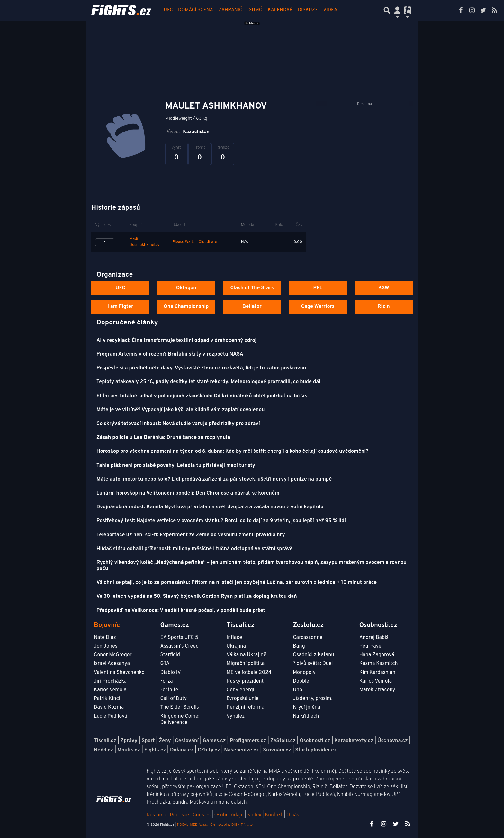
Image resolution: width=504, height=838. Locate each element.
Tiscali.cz (105, 741)
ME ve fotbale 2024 (249, 673)
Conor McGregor (113, 655)
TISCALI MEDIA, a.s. (192, 825)
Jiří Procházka (110, 681)
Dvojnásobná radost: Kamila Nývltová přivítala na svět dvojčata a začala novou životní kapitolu (210, 507)
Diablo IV (170, 673)
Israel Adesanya (112, 664)
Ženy (165, 741)
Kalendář (280, 10)
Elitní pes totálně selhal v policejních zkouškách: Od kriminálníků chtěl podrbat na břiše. (202, 396)
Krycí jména (306, 707)
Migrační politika (246, 664)
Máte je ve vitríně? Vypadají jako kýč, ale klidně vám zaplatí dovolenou (180, 410)
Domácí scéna (196, 10)
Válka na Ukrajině (247, 655)
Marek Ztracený (377, 690)
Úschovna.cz (393, 741)
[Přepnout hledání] (387, 10)
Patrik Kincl (107, 699)
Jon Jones (106, 646)
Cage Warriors (318, 307)
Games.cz (214, 741)
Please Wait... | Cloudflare (195, 242)
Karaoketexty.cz (354, 741)
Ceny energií (241, 690)
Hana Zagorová (377, 655)
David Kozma (109, 707)
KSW (384, 288)
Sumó (256, 10)
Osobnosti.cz (315, 741)
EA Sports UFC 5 (179, 638)
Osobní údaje (229, 815)
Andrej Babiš (374, 638)
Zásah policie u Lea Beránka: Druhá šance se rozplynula (163, 438)
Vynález (236, 716)
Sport (148, 741)
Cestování (187, 741)
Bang (299, 646)
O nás (293, 815)
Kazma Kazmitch (379, 664)
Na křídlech (306, 716)
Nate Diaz (105, 638)
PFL (318, 288)
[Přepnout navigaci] (397, 10)
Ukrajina (236, 646)
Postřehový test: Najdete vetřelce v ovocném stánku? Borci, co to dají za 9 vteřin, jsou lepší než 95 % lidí (221, 521)
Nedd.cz (104, 750)
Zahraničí (231, 10)
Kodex (255, 815)
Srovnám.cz (277, 750)
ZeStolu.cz (283, 741)
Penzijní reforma (246, 707)
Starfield (170, 655)
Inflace (234, 638)
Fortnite (169, 690)
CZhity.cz (209, 750)
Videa (330, 10)
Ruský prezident (245, 681)
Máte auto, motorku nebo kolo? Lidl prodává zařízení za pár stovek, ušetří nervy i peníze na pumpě (214, 479)
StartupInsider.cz (316, 750)
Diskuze (308, 10)
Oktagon (186, 288)
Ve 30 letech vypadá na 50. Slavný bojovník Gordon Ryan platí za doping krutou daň (197, 597)
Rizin (383, 307)
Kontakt (274, 815)
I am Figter (120, 307)
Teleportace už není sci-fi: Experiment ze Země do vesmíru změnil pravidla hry (191, 535)
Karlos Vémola (110, 690)
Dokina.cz (182, 750)
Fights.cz (155, 750)
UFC (168, 10)
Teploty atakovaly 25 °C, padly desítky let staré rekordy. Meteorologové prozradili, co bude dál (208, 382)
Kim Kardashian (377, 673)
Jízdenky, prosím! (313, 699)
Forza (166, 681)
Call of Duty (173, 699)
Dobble (301, 681)
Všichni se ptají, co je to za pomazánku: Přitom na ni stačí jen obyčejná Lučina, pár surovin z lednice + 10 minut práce (237, 583)
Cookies (202, 815)
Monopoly (304, 673)
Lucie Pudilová (111, 716)
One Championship (186, 307)
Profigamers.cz (248, 741)
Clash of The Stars (252, 288)
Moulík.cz (129, 750)
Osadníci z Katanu (313, 655)
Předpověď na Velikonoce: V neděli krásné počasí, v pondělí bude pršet (181, 611)
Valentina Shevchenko (119, 673)
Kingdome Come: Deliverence (180, 720)
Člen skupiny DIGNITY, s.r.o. (232, 825)
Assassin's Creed (179, 646)
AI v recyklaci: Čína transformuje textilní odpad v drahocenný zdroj (176, 341)
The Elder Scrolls (179, 707)
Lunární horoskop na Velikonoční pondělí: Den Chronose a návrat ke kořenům (188, 493)
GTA (165, 664)
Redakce (179, 815)
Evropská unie (243, 699)
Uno (297, 690)
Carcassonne (308, 638)
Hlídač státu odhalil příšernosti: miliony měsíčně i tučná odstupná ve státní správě (195, 549)
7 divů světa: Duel (313, 664)
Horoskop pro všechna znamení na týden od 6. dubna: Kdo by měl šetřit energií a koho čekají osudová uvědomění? (232, 451)
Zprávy (129, 741)
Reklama (156, 815)
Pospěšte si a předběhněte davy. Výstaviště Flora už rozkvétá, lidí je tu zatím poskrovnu (201, 368)
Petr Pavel (371, 646)
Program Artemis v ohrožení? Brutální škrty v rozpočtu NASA (170, 354)
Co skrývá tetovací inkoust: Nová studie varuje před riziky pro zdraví (178, 424)
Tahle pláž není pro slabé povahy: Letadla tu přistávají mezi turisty (176, 466)
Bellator (252, 307)
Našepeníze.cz (241, 750)
